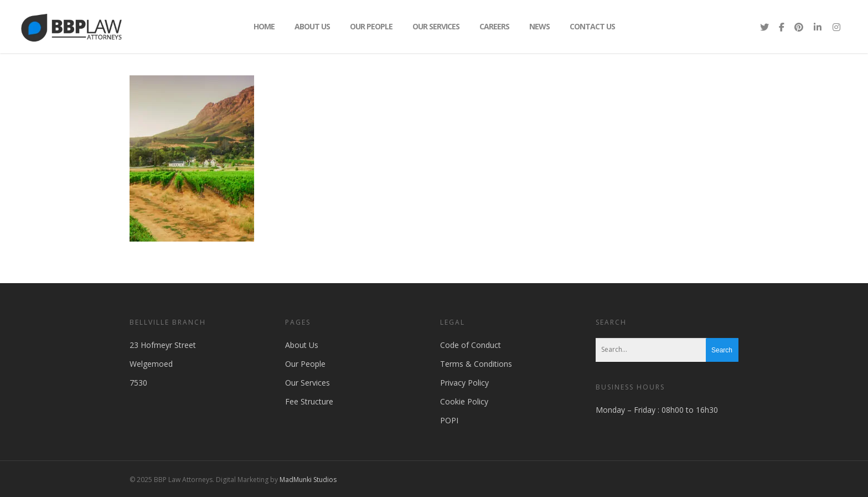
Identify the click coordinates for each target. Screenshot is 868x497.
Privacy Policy (464, 383)
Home (264, 26)
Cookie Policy (464, 401)
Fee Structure (309, 401)
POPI (449, 420)
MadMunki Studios (308, 480)
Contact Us (592, 26)
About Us (312, 26)
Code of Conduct (471, 345)
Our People (371, 26)
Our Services (436, 26)
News (539, 26)
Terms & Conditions (476, 364)
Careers (494, 26)
